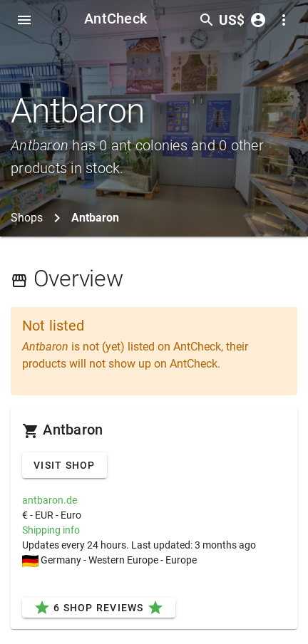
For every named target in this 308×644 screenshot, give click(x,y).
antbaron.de (50, 500)
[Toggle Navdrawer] (24, 20)
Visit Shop (65, 465)
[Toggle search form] (207, 20)
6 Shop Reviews (99, 608)
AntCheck (115, 19)
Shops (27, 218)
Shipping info (51, 530)
